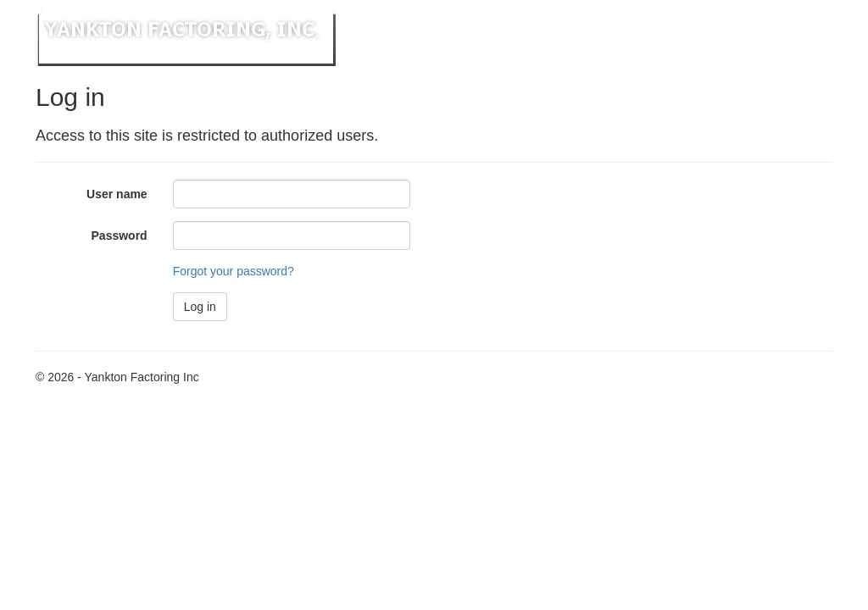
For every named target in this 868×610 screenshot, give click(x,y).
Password (120, 236)
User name (117, 194)
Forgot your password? (234, 271)
